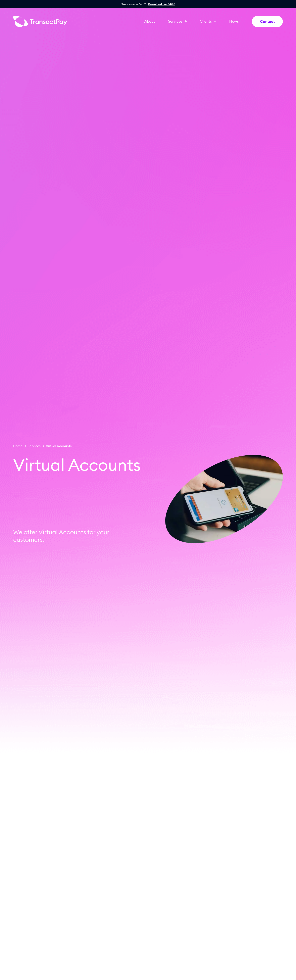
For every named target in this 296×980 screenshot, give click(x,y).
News (234, 21)
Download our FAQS (162, 4)
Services (34, 446)
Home (18, 446)
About (150, 21)
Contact (267, 21)
